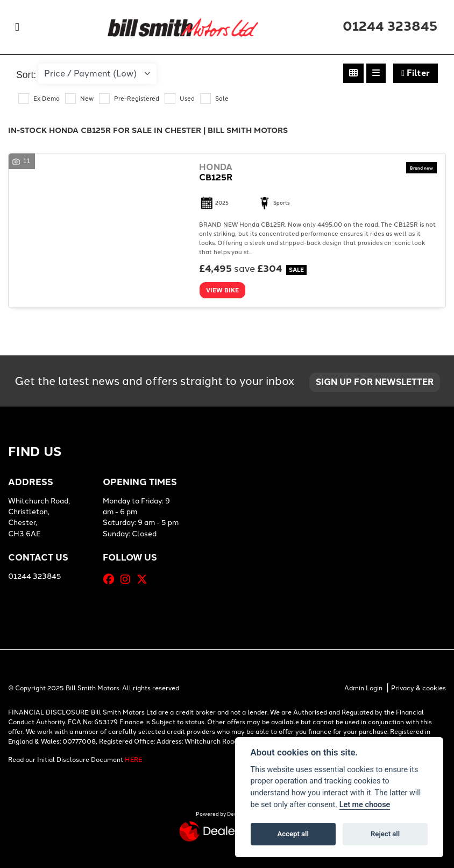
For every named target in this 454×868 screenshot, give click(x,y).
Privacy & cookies (418, 688)
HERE (133, 760)
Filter (416, 73)
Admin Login (363, 688)
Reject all (385, 834)
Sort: (26, 75)
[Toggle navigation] (17, 27)
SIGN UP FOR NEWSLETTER (375, 382)
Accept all (293, 834)
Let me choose (365, 805)
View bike (222, 290)
